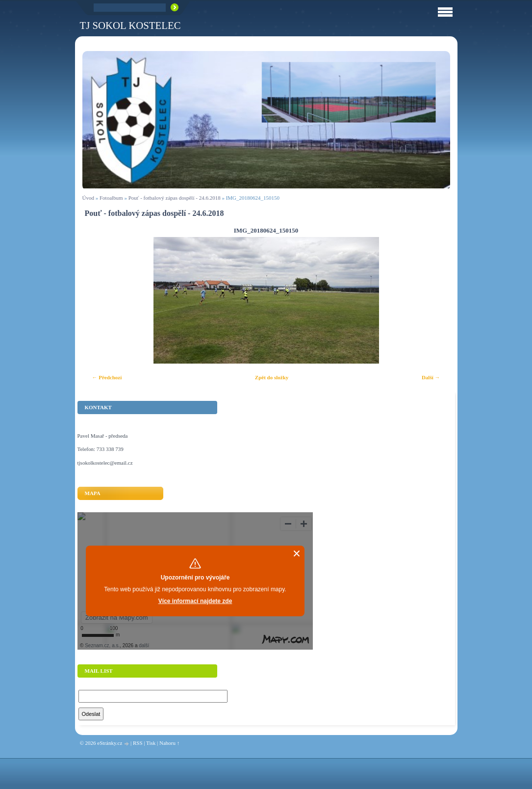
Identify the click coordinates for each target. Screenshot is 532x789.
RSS (138, 743)
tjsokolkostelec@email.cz (105, 463)
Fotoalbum (111, 198)
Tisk (151, 743)
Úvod (88, 198)
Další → (431, 377)
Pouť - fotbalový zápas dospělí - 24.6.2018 (175, 198)
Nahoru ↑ (169, 743)
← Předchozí (107, 377)
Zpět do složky (272, 377)
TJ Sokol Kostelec (130, 25)
